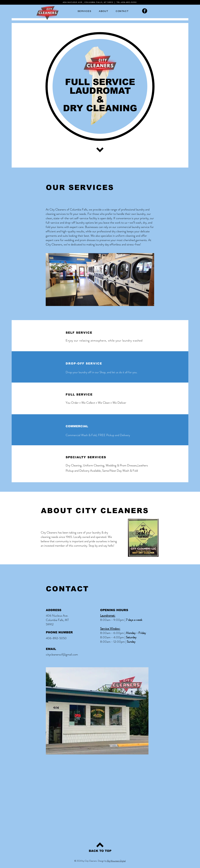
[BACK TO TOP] (100, 851)
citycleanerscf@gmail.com (62, 654)
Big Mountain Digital (116, 861)
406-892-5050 (129, 2)
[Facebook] (145, 11)
